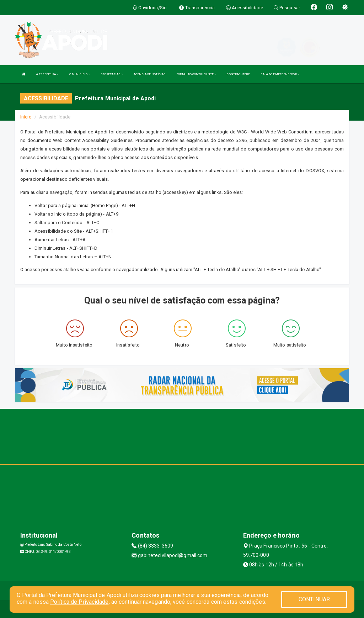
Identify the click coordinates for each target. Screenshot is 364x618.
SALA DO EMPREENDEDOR (280, 74)
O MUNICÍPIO (80, 74)
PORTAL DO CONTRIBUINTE (196, 74)
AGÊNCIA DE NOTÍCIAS (150, 74)
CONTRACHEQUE (238, 74)
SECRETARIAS (112, 74)
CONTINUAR (314, 599)
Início (26, 117)
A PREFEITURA (47, 74)
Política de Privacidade (79, 602)
